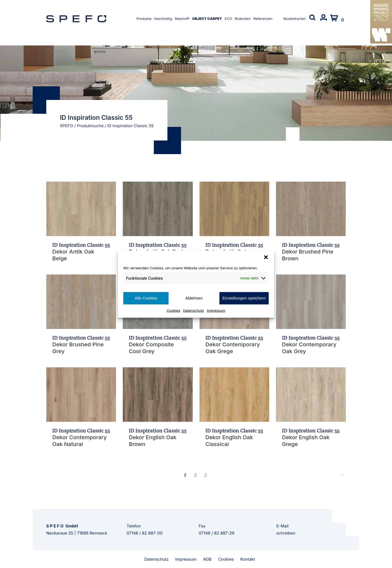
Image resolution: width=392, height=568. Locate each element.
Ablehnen (194, 298)
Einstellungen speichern (244, 298)
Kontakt (248, 559)
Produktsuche (90, 126)
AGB (207, 559)
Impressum (216, 310)
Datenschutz (193, 310)
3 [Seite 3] (206, 474)
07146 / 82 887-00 (145, 533)
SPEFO (67, 126)
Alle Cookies (146, 298)
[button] (266, 257)
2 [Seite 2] (195, 474)
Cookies (174, 310)
